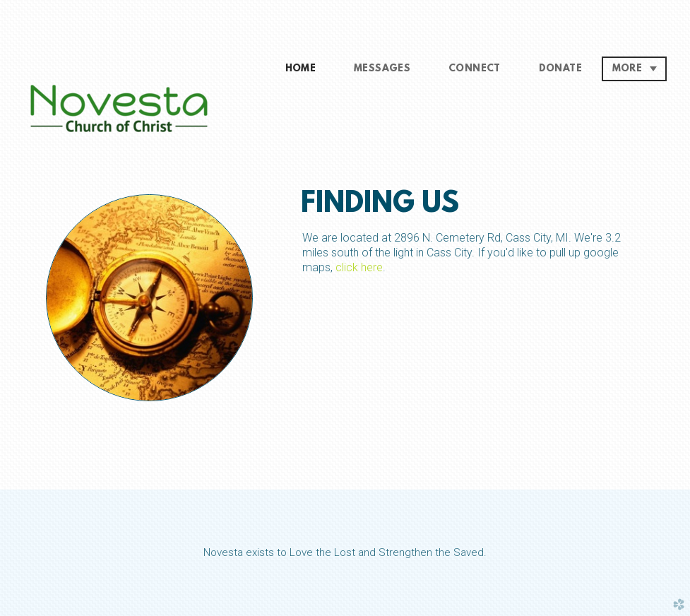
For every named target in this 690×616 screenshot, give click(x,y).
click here (359, 267)
